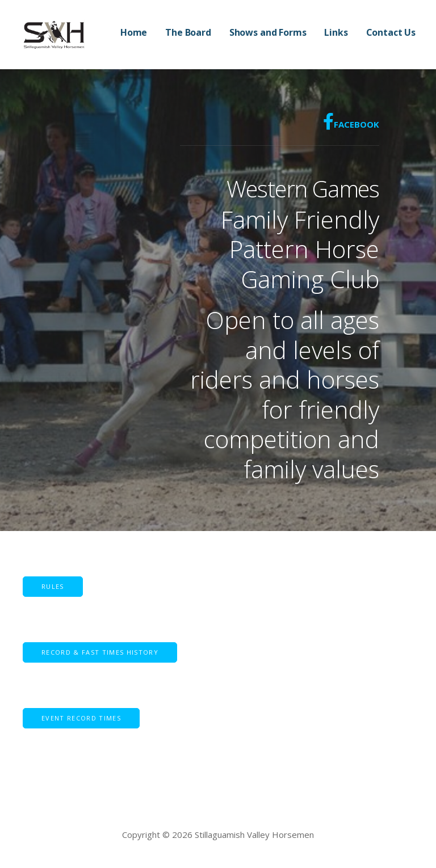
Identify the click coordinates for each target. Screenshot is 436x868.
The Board (188, 32)
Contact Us (391, 32)
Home (134, 32)
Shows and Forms (268, 32)
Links (336, 32)
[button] (100, 652)
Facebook (351, 121)
